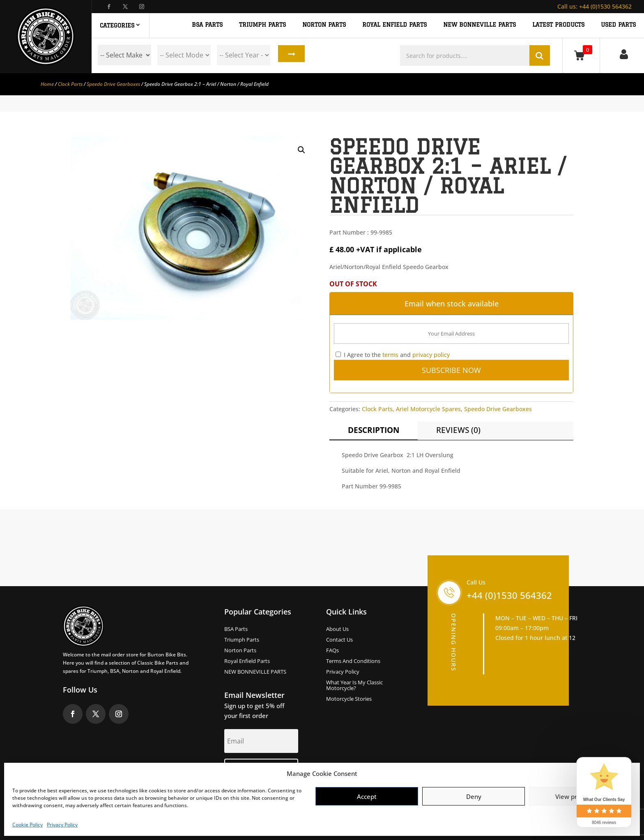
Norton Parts (240, 651)
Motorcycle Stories (349, 699)
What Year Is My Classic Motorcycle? (354, 686)
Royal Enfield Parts (247, 661)
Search (290, 55)
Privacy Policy (62, 825)
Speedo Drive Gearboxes (113, 84)
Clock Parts (70, 84)
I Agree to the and (393, 355)
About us (337, 629)
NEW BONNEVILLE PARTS (480, 25)
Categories (117, 25)
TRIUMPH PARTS (262, 25)
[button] (301, 150)
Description (374, 430)
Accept (367, 796)
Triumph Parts (242, 640)
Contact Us (339, 640)
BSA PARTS (207, 25)
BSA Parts (236, 629)
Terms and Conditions (353, 661)
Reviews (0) (458, 430)
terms (390, 355)
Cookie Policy (28, 825)
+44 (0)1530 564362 (595, 6)
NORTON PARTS (324, 25)
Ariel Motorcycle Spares (428, 409)
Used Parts (618, 25)
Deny (474, 796)
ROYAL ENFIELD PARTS (394, 25)
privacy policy (431, 355)
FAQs (332, 651)
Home (47, 84)
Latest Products (558, 25)
